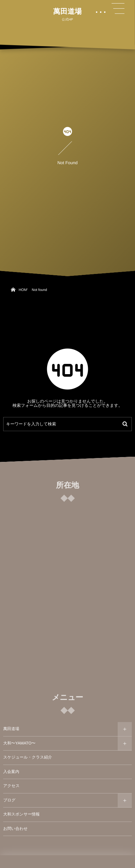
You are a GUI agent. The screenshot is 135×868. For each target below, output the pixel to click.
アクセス (11, 786)
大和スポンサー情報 (21, 814)
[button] (118, 9)
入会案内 (11, 772)
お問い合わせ (15, 829)
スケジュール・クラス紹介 (28, 757)
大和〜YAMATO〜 (19, 743)
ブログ (9, 800)
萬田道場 (67, 12)
